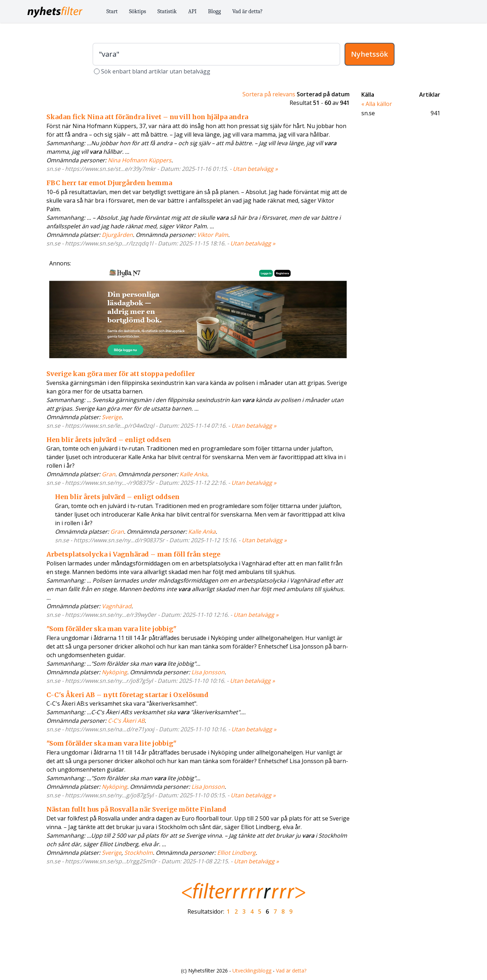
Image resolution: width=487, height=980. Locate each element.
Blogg (215, 11)
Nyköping (114, 672)
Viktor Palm (213, 235)
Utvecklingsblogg (252, 971)
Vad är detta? (248, 11)
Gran (109, 474)
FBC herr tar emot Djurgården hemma (109, 183)
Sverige (112, 417)
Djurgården (117, 235)
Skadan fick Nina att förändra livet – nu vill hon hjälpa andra (147, 117)
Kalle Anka (193, 474)
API (192, 11)
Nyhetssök (370, 54)
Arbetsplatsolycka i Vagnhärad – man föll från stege (133, 554)
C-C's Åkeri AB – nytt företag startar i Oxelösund (127, 695)
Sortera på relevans (269, 94)
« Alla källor (377, 104)
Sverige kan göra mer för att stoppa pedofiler (121, 374)
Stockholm (139, 853)
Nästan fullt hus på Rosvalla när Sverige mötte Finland (136, 809)
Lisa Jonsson (208, 672)
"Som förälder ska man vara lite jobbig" (111, 629)
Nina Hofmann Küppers (140, 160)
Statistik (167, 11)
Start (112, 11)
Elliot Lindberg (236, 853)
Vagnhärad (117, 606)
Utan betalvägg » (255, 169)
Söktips (138, 11)
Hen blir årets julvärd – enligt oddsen (109, 440)
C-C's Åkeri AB (126, 721)
